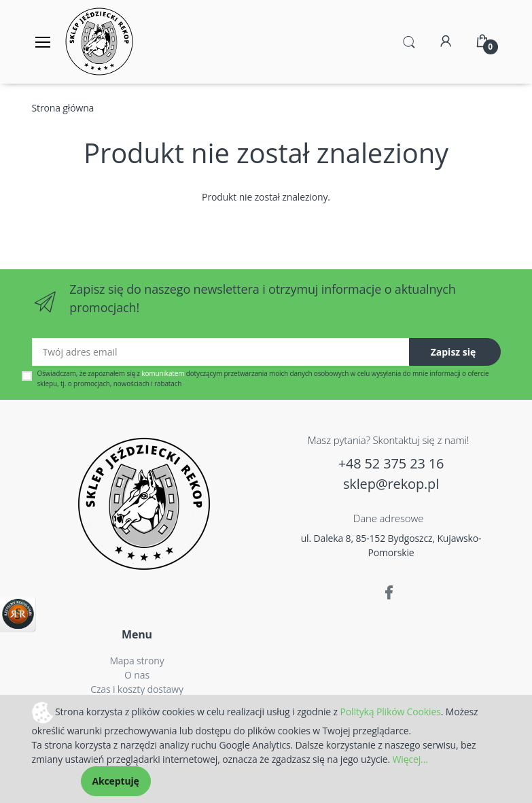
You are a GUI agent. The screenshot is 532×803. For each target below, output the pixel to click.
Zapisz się (454, 352)
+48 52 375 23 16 (391, 463)
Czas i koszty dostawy (137, 689)
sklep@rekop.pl (391, 484)
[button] (409, 41)
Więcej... (410, 759)
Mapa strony (137, 661)
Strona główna (63, 108)
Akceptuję (116, 781)
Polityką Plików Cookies (390, 711)
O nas (137, 675)
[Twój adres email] (221, 352)
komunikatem (163, 373)
